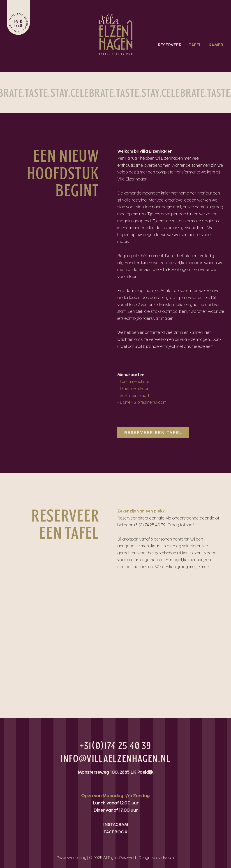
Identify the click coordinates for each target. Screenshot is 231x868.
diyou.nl (168, 858)
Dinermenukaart (135, 389)
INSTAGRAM (116, 824)
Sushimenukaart (134, 396)
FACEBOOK (116, 832)
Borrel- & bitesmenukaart (143, 402)
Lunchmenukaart (135, 382)
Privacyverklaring (72, 858)
